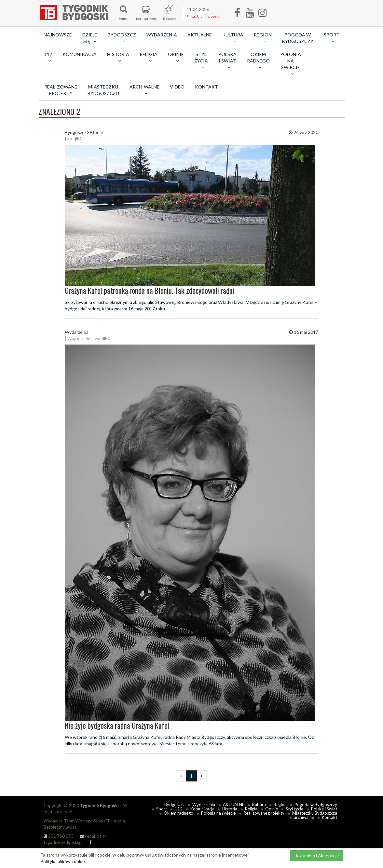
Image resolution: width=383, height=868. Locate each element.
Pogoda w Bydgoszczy (298, 38)
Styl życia (294, 809)
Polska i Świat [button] (227, 61)
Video (177, 87)
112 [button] (48, 57)
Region (280, 805)
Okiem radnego (178, 813)
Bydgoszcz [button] (122, 38)
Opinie (272, 809)
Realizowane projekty (61, 90)
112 (179, 809)
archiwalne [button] (144, 90)
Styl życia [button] (201, 61)
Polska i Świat (324, 809)
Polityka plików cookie (63, 861)
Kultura (259, 805)
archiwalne (304, 817)
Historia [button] (118, 57)
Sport (162, 809)
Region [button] (263, 38)
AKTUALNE (200, 35)
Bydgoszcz (174, 805)
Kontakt (206, 87)
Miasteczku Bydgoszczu (103, 90)
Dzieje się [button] (90, 38)
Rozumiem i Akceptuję (316, 855)
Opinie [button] (176, 57)
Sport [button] (332, 38)
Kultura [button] (233, 38)
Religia (251, 809)
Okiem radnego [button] (258, 61)
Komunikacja (80, 54)
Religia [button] (149, 57)
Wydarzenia (162, 35)
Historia (230, 809)
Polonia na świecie (218, 813)
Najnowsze (58, 35)
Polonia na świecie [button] (291, 64)
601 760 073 (59, 836)
